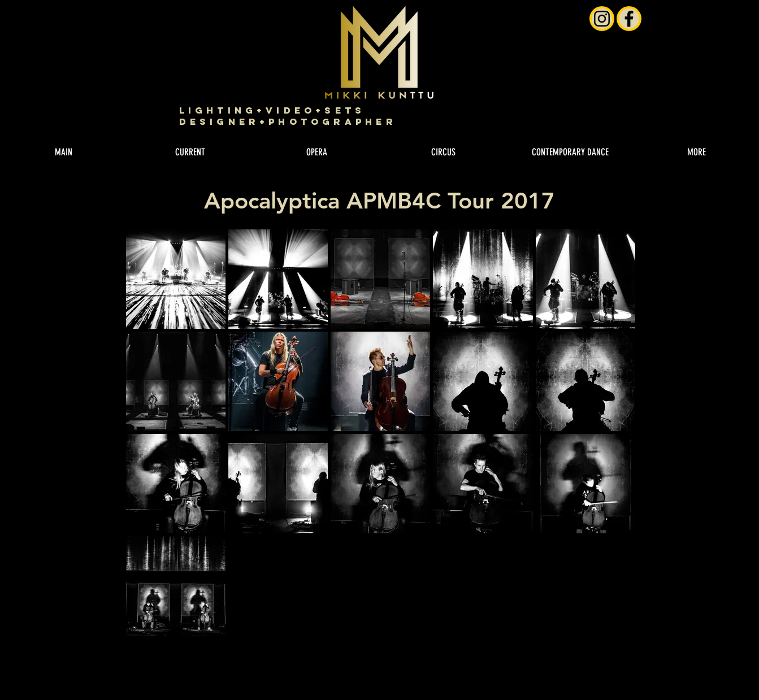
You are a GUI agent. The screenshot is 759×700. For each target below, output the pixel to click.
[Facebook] (629, 19)
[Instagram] (602, 19)
